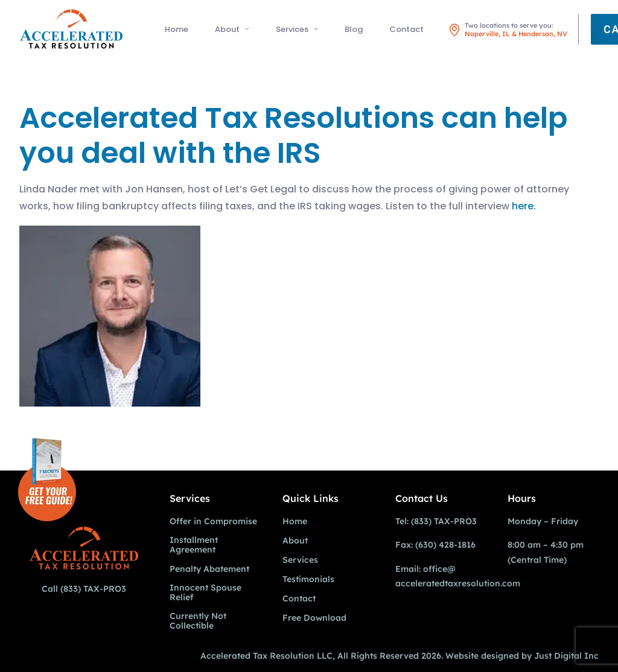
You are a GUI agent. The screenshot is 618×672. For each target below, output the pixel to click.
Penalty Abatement (209, 569)
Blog (354, 29)
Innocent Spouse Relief (205, 593)
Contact (406, 29)
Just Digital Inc (566, 656)
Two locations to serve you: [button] (516, 30)
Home (177, 29)
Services (297, 29)
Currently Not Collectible (198, 621)
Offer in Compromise (213, 521)
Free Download (314, 618)
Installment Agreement (194, 545)
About (232, 29)
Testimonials (308, 579)
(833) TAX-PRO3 (93, 589)
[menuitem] (177, 29)
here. (524, 206)
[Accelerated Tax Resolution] (71, 29)
